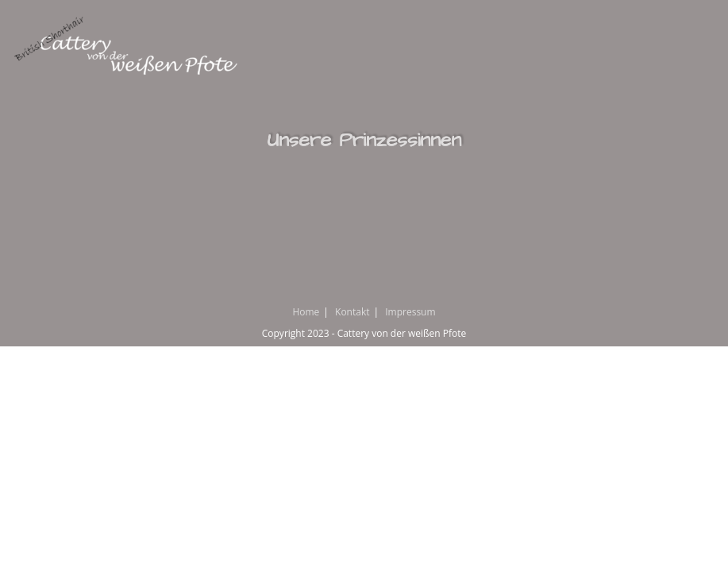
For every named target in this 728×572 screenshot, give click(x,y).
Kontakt (352, 312)
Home (306, 312)
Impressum (410, 312)
